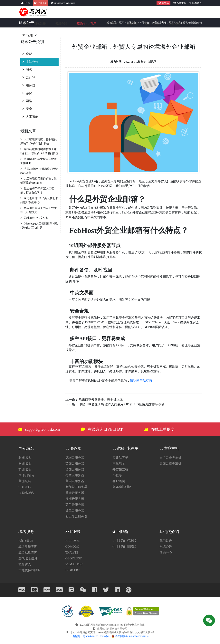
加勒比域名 (26, 493)
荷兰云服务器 (75, 475)
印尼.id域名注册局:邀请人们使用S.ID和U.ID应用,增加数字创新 (122, 404)
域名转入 (197, 3)
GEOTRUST (74, 558)
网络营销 (111, 24)
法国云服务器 (75, 469)
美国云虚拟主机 (170, 463)
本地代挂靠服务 (29, 570)
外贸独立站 (120, 469)
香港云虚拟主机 (170, 457)
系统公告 (166, 547)
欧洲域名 (25, 463)
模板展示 (119, 463)
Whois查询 (26, 541)
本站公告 (30, 62)
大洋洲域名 (26, 475)
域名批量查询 (28, 552)
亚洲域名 (25, 457)
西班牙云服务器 (76, 516)
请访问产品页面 (141, 381)
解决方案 (174, 24)
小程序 (117, 475)
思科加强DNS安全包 (34, 218)
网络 (27, 101)
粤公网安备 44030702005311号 (130, 636)
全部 (27, 54)
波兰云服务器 (75, 510)
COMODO (72, 547)
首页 (25, 24)
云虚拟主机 (152, 24)
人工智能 (30, 117)
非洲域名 (25, 469)
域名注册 (40, 24)
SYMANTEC (74, 564)
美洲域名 (25, 481)
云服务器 (61, 24)
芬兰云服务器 (75, 505)
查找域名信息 (28, 558)
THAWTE (72, 552)
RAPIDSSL (73, 541)
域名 (27, 70)
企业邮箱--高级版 (124, 547)
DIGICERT (73, 570)
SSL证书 (28, 35)
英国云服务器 (75, 463)
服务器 (29, 85)
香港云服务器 (75, 493)
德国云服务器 (75, 457)
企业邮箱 (133, 24)
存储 (27, 93)
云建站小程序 (86, 24)
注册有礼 (43, 3)
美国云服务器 (75, 481)
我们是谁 (166, 541)
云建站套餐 (120, 457)
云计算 (29, 77)
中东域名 (25, 487)
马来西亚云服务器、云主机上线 (101, 400)
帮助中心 (181, 3)
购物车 (163, 3)
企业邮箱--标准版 (124, 541)
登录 (28, 3)
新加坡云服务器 (76, 487)
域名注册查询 (28, 547)
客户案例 (119, 481)
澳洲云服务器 (75, 499)
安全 (27, 109)
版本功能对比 (122, 487)
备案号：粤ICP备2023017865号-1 (91, 636)
